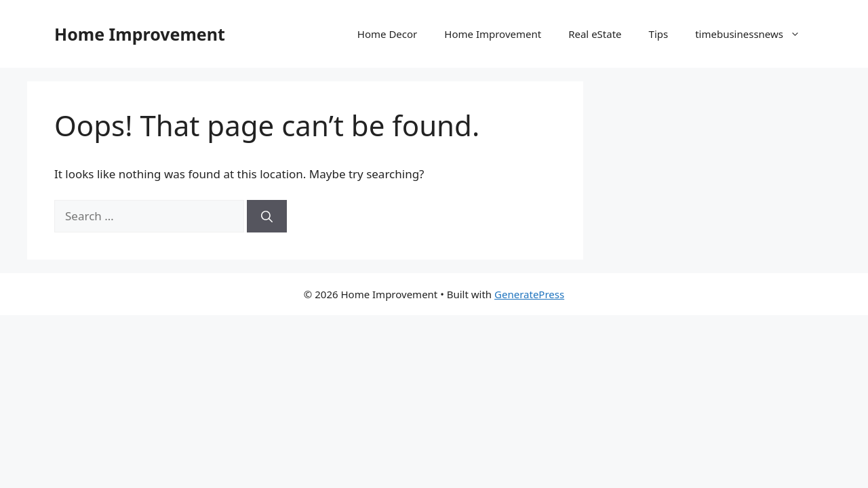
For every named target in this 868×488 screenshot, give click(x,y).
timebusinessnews (754, 34)
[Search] (267, 216)
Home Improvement (140, 34)
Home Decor (387, 34)
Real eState (595, 34)
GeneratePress (529, 294)
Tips (659, 34)
